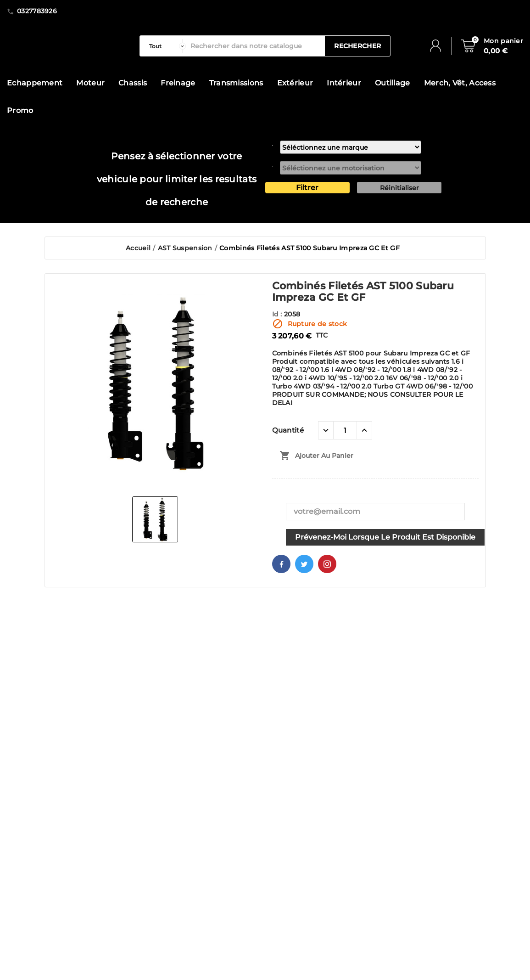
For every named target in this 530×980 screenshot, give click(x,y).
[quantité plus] (364, 430)
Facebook (281, 564)
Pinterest (327, 564)
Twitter (304, 564)
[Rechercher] (256, 46)
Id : (278, 314)
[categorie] (165, 46)
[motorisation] (351, 168)
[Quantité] (345, 430)
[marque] (351, 147)
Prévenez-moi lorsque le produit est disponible (385, 537)
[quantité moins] (326, 430)
